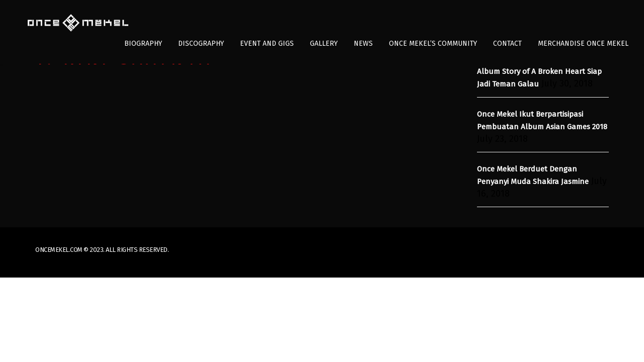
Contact (507, 43)
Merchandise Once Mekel (583, 43)
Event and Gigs (267, 43)
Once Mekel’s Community (433, 43)
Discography (201, 43)
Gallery (324, 43)
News (363, 43)
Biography (143, 43)
